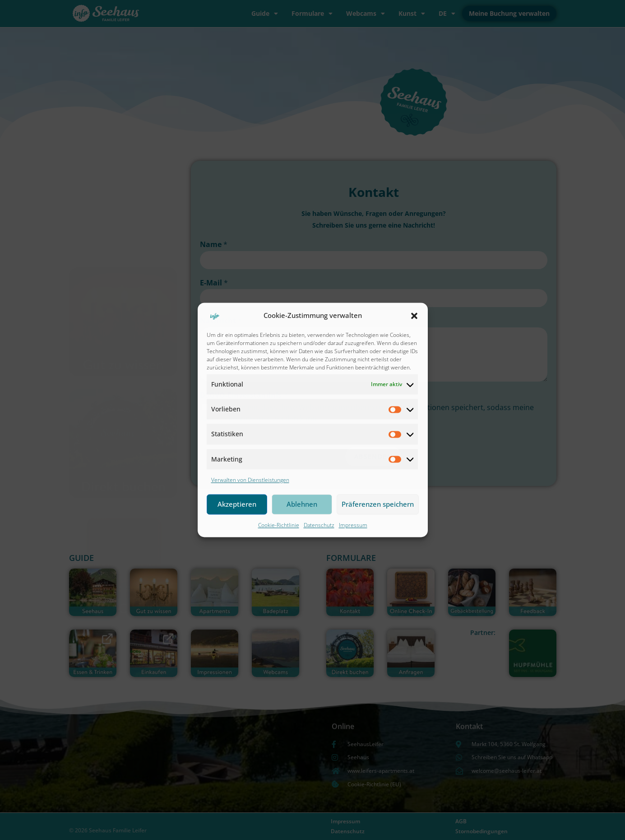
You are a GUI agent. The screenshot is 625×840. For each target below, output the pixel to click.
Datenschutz (319, 525)
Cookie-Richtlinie (279, 525)
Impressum (353, 525)
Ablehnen (302, 504)
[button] (414, 316)
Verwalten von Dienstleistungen (250, 480)
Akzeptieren (237, 504)
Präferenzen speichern (378, 504)
